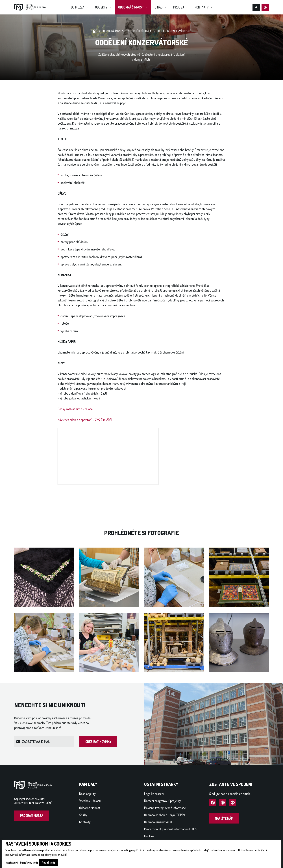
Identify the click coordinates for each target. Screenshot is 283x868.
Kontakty (202, 7)
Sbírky (83, 815)
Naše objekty (87, 794)
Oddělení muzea (142, 31)
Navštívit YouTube (233, 803)
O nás (159, 7)
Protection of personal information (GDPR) (171, 829)
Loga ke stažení (154, 794)
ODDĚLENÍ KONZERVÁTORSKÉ (175, 31)
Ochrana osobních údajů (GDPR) (165, 815)
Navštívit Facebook (213, 803)
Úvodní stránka (94, 31)
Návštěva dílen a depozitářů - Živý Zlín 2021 (85, 420)
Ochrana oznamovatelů (159, 822)
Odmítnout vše (29, 863)
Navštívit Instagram (223, 803)
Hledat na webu (256, 7)
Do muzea (78, 7)
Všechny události (90, 801)
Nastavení (12, 863)
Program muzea (32, 816)
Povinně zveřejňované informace (165, 808)
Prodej (179, 7)
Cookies (149, 836)
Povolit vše (48, 863)
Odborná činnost (131, 7)
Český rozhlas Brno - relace (75, 409)
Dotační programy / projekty (163, 801)
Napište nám (224, 818)
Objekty (101, 7)
